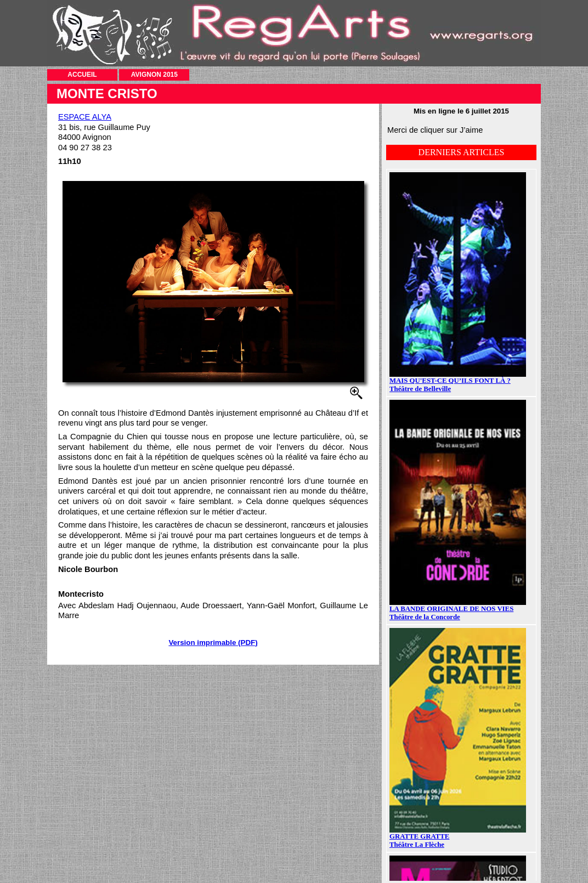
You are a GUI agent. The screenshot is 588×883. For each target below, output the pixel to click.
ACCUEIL (82, 75)
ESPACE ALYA (85, 117)
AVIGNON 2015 (154, 75)
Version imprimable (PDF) (213, 643)
